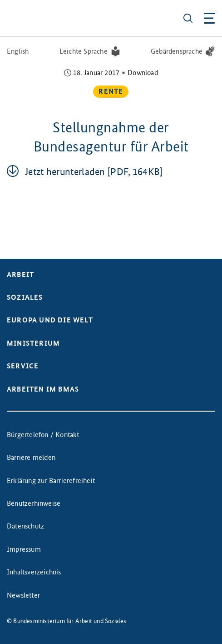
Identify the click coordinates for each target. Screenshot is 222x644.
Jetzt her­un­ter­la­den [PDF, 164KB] (94, 172)
